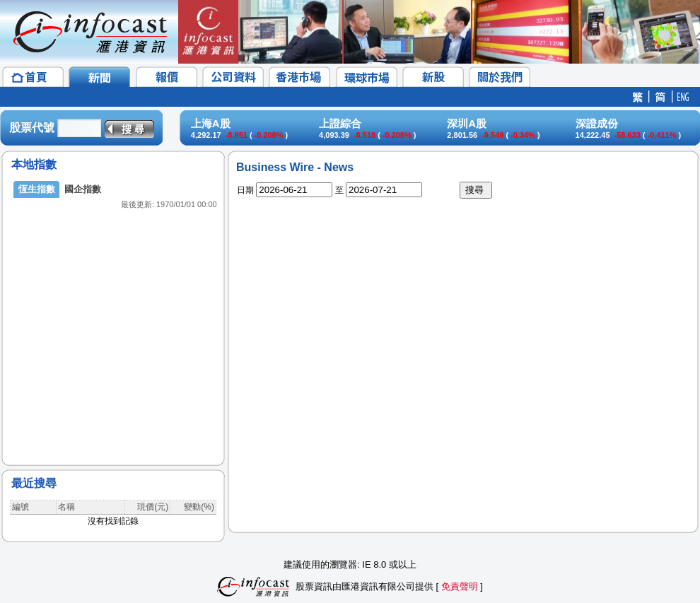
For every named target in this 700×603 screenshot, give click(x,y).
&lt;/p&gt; (113, 311)
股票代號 (32, 128)
